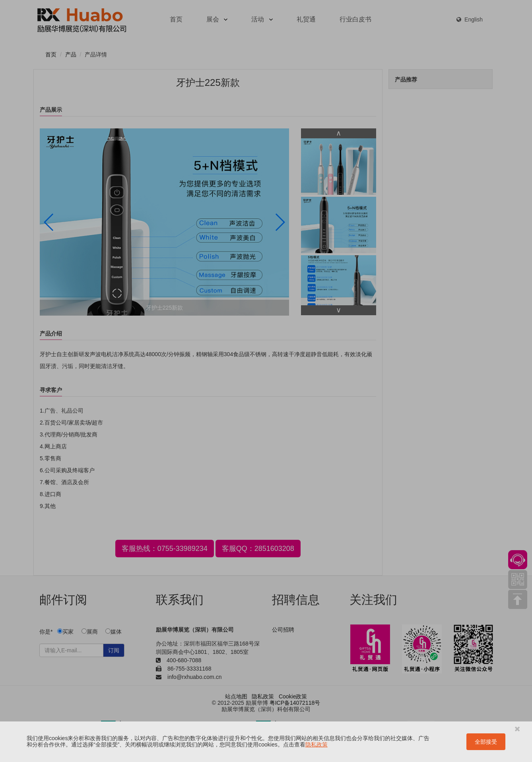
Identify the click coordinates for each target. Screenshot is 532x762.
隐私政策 (316, 745)
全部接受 (486, 742)
